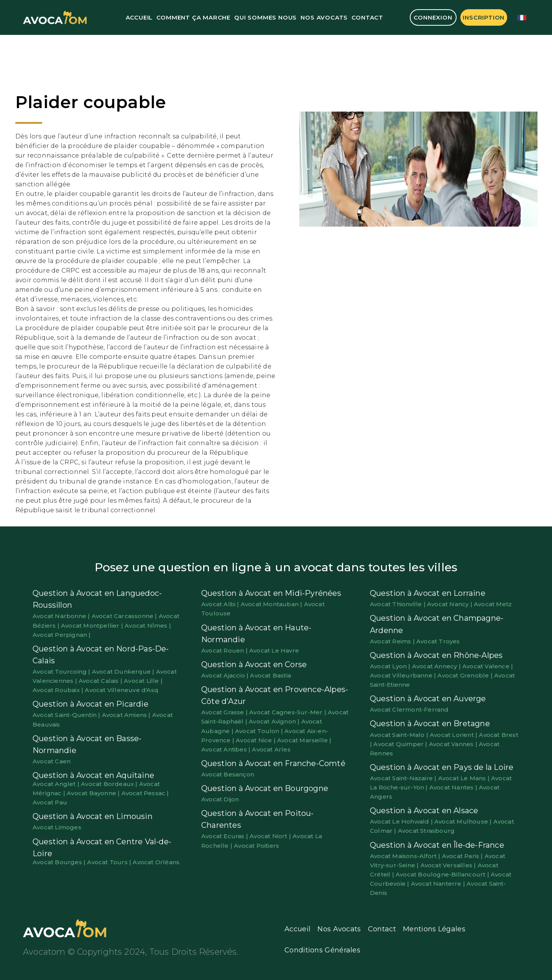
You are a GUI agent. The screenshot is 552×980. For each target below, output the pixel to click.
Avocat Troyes (438, 641)
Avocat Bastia (270, 675)
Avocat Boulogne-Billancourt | (443, 874)
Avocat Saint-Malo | (400, 735)
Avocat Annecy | (437, 666)
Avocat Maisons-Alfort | (406, 856)
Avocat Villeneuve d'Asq (122, 690)
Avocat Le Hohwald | (402, 821)
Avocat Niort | (271, 836)
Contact (367, 17)
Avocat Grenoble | (466, 675)
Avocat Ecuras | (225, 836)
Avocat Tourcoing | (62, 672)
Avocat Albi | (221, 604)
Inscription (484, 17)
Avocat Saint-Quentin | (67, 715)
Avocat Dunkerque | (124, 672)
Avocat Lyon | (391, 666)
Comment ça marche (193, 17)
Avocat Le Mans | (465, 778)
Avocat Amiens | (127, 715)
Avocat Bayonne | (94, 793)
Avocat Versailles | (449, 865)
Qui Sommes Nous (265, 17)
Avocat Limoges (57, 827)
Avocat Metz (493, 604)
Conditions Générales (322, 950)
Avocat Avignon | (275, 721)
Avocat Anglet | (57, 784)
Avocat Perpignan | (62, 635)
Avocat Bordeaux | (110, 784)
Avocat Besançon (228, 774)
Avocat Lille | (143, 681)
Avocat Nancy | (450, 604)
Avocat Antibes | (227, 749)
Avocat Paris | (463, 856)
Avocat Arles (271, 749)
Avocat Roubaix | (59, 690)
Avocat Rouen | (225, 650)
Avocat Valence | (488, 666)
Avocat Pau (50, 802)
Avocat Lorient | (454, 735)
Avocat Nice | (256, 740)
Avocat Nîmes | (148, 626)
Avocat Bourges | (60, 862)
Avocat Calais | (101, 681)
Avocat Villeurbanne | (404, 675)
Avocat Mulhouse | (464, 821)
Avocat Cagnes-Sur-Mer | (288, 712)
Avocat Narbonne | (62, 616)
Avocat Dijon (220, 799)
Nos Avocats (324, 17)
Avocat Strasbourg (426, 831)
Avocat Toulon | (260, 731)
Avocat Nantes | (454, 787)
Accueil (139, 17)
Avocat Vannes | (454, 744)
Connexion (433, 17)
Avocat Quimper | (401, 744)
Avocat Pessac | (145, 793)
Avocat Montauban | (272, 604)
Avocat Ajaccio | (226, 675)
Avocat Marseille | (304, 740)
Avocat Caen (52, 761)
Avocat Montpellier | (93, 626)
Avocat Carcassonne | (125, 616)
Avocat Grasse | (225, 712)
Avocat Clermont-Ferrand (409, 710)
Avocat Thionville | (398, 604)
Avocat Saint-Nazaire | (404, 778)
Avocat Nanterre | (439, 884)
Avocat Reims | (393, 641)
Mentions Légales (434, 929)
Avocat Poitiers (256, 846)
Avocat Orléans (156, 862)
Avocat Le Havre (274, 650)
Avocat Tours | (110, 862)
